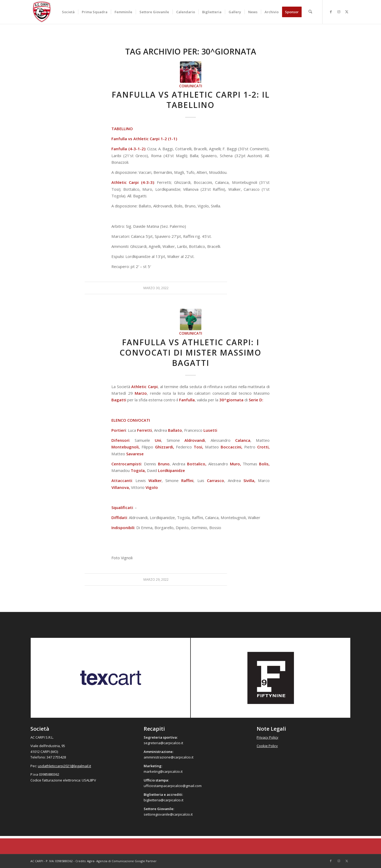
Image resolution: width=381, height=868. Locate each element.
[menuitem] (69, 12)
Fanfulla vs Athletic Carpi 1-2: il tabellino (191, 100)
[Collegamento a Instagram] (339, 12)
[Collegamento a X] (347, 12)
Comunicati (191, 86)
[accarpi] (42, 12)
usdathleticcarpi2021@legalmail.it (64, 766)
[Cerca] (310, 12)
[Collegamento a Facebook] (331, 12)
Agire (91, 861)
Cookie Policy (267, 746)
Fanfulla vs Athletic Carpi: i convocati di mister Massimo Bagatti (190, 353)
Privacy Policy (267, 737)
